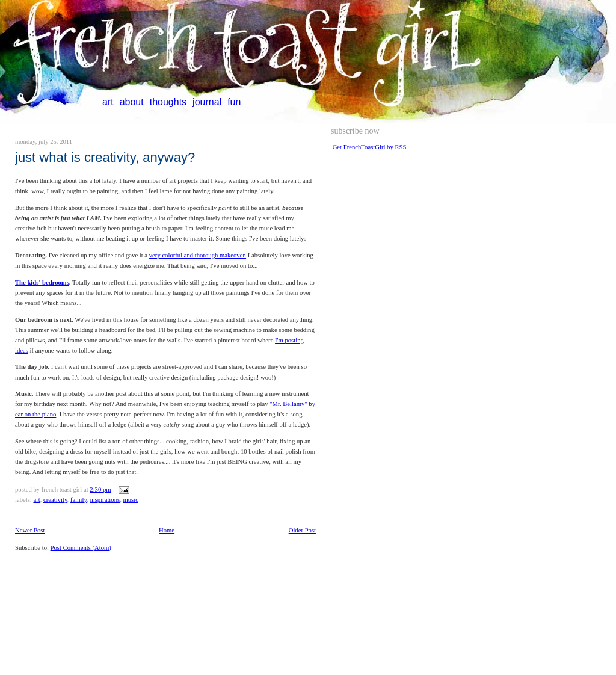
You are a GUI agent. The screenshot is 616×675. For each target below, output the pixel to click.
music (130, 500)
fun (234, 102)
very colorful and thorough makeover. (198, 255)
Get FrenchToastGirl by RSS (370, 147)
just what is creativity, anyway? (105, 157)
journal (207, 102)
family (79, 500)
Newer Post (30, 530)
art (108, 102)
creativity (55, 500)
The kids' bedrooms (42, 282)
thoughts (168, 102)
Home (167, 530)
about (132, 102)
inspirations (105, 500)
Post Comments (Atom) (81, 548)
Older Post (302, 530)
